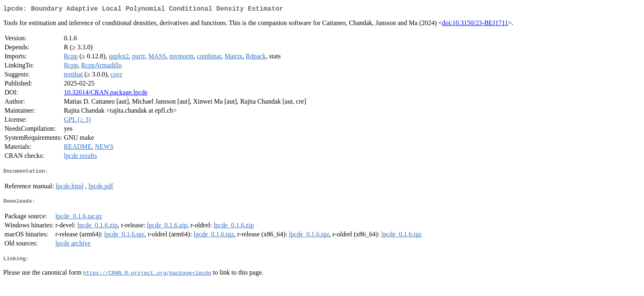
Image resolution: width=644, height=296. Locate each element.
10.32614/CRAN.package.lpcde (106, 94)
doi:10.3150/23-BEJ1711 (475, 24)
